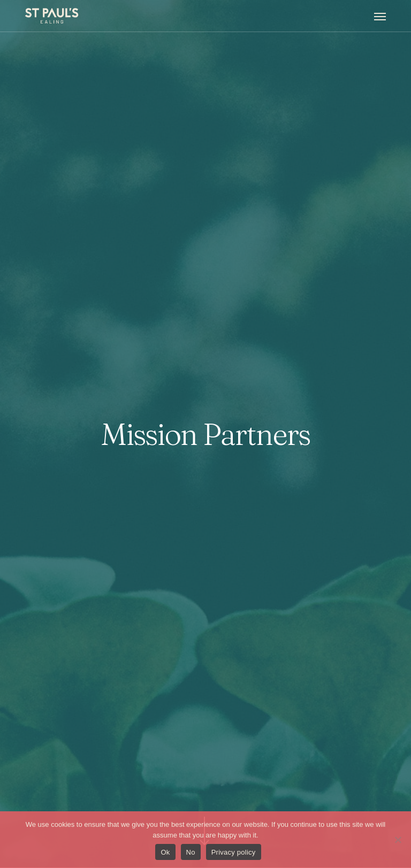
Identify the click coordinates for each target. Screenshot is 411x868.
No (191, 852)
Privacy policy (234, 852)
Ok (165, 852)
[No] (398, 840)
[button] (380, 16)
